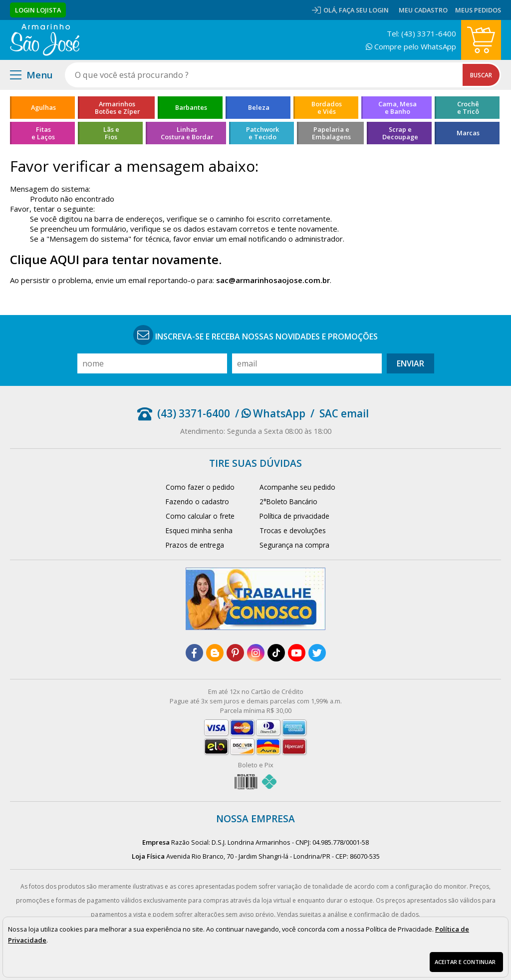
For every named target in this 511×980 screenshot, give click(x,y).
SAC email (344, 413)
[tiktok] (276, 653)
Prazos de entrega (195, 545)
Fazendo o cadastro (197, 501)
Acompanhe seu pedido (297, 487)
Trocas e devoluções (293, 530)
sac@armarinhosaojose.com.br (273, 280)
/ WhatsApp (270, 413)
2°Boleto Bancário (288, 501)
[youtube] (297, 653)
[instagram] (256, 653)
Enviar (410, 363)
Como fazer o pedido (200, 487)
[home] (45, 40)
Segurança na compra (294, 545)
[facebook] (194, 653)
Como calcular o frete (200, 516)
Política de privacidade (294, 516)
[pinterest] (235, 653)
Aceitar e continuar (465, 962)
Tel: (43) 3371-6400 (421, 33)
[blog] (215, 653)
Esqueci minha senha (199, 530)
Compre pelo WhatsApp (411, 46)
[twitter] (317, 653)
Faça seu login (364, 10)
